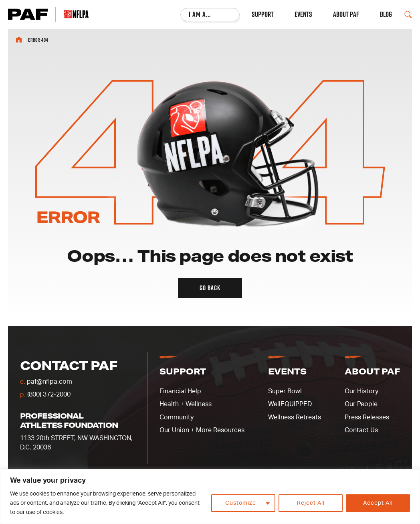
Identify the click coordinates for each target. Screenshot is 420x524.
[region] (210, 497)
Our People (361, 404)
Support (263, 14)
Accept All (378, 503)
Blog (386, 14)
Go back (210, 288)
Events (303, 14)
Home (19, 40)
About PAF (346, 14)
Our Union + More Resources (202, 430)
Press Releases (367, 417)
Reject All (311, 503)
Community (177, 417)
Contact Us (361, 430)
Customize (241, 503)
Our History (361, 391)
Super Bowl (285, 391)
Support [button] (183, 371)
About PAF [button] (372, 371)
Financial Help (180, 391)
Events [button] (287, 371)
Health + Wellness (186, 404)
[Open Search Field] (408, 14)
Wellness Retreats (295, 417)
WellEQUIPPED (290, 404)
